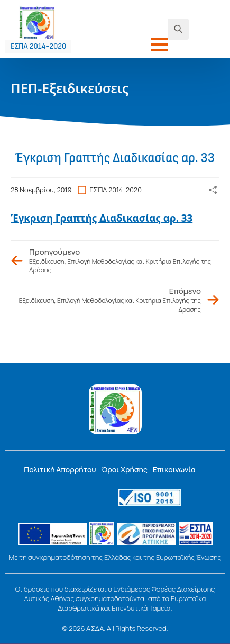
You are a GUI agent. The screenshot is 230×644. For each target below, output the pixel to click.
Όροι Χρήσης (125, 469)
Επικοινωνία (174, 469)
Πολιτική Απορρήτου (60, 469)
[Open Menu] (159, 44)
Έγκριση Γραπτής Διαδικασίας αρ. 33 (102, 218)
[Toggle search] (178, 29)
